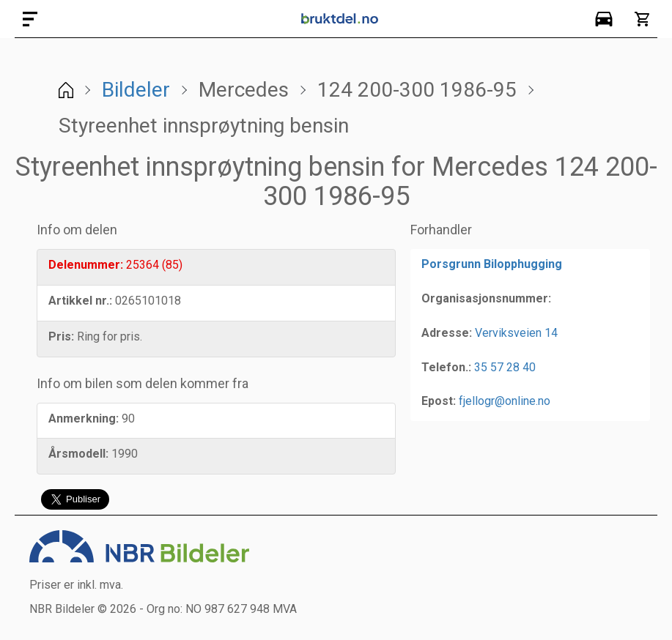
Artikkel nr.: (80, 301)
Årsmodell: (78, 454)
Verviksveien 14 (516, 333)
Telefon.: (446, 367)
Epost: (439, 401)
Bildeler (136, 90)
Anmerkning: (84, 418)
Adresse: (447, 333)
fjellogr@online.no (505, 401)
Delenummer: (86, 265)
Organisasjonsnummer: (486, 298)
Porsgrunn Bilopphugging (492, 264)
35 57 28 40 (505, 367)
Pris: (61, 336)
